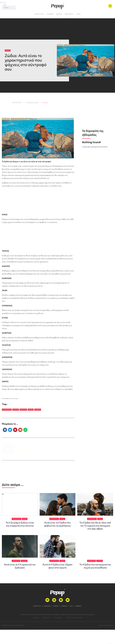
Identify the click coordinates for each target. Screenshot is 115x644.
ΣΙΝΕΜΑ (65, 620)
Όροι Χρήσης (58, 632)
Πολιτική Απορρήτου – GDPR (74, 632)
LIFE (73, 620)
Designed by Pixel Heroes (106, 640)
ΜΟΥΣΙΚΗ (46, 620)
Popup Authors (47, 632)
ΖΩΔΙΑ (8, 51)
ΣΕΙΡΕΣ (55, 620)
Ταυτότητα (36, 632)
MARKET (81, 620)
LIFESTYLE (35, 620)
